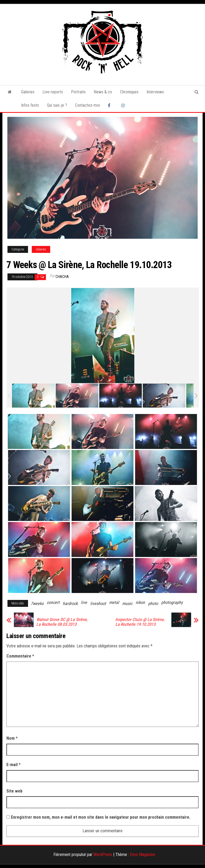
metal (114, 602)
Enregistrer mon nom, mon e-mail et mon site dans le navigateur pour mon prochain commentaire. (101, 817)
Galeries (28, 92)
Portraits (78, 92)
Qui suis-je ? (57, 105)
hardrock (70, 604)
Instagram (124, 105)
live (84, 602)
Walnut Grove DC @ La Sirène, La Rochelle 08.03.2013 (62, 622)
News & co (103, 92)
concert (53, 602)
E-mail (13, 765)
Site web (14, 791)
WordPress (103, 855)
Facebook (111, 105)
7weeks (37, 604)
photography (172, 602)
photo (153, 604)
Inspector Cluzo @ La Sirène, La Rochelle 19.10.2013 (140, 622)
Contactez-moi (87, 105)
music (127, 604)
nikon (140, 602)
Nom (12, 738)
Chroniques (129, 92)
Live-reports (53, 92)
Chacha (62, 277)
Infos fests (30, 105)
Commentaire (20, 656)
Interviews (155, 92)
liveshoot (98, 604)
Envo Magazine (143, 855)
